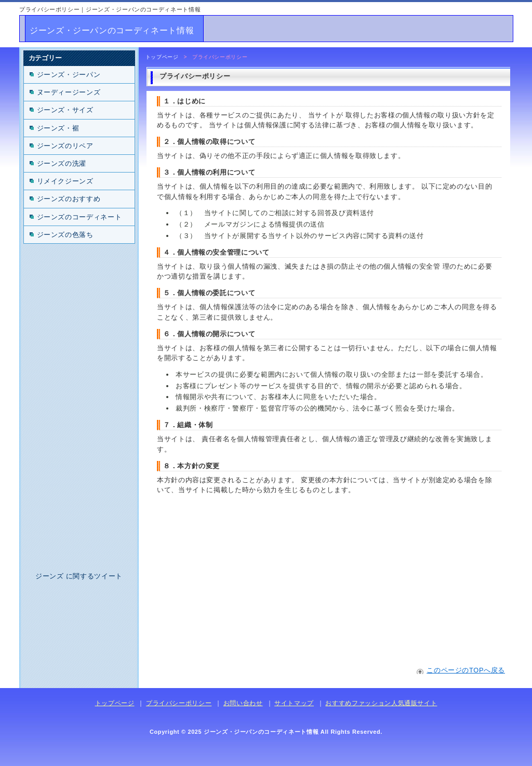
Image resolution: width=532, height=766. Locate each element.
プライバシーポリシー (179, 703)
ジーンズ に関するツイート (79, 576)
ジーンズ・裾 (58, 128)
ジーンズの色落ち (65, 235)
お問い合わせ (243, 703)
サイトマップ (294, 703)
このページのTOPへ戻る (466, 670)
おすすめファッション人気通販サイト (381, 703)
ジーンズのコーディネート (79, 217)
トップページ (162, 57)
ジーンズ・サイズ (65, 110)
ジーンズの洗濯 (62, 163)
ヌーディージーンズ (69, 92)
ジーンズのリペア (65, 146)
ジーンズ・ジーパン (69, 75)
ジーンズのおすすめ (69, 199)
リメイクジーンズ (65, 181)
